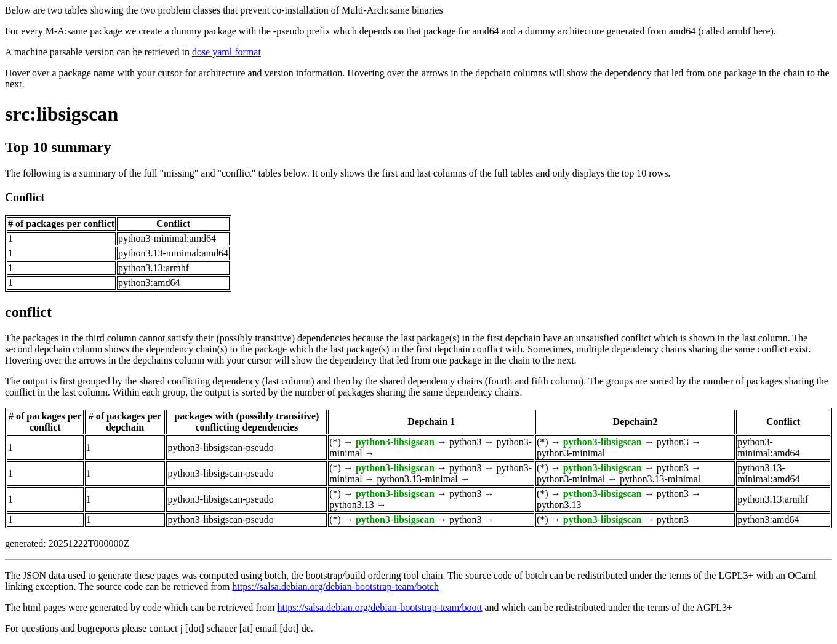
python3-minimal (571, 453)
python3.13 (351, 505)
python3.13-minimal (418, 479)
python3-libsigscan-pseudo (220, 447)
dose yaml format (226, 52)
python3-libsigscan (395, 442)
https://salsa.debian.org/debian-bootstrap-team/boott (379, 607)
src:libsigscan (62, 114)
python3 (465, 442)
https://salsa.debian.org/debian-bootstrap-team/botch (335, 586)
